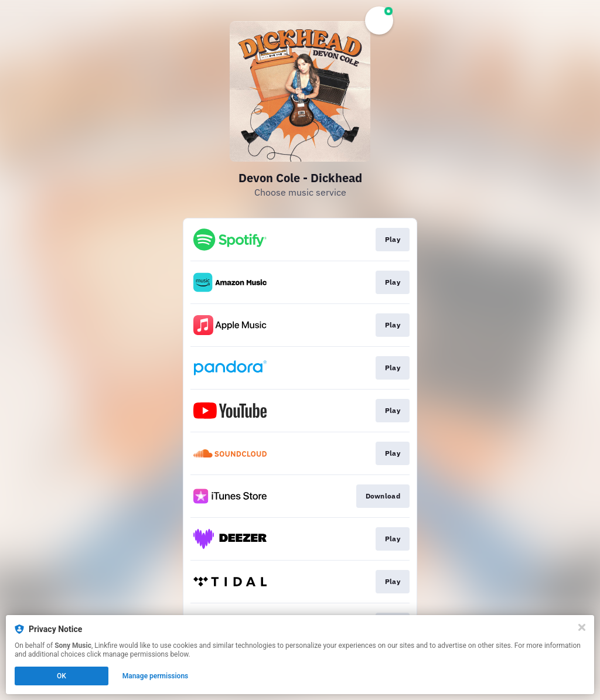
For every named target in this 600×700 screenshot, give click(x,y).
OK (62, 676)
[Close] (582, 627)
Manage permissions (156, 676)
